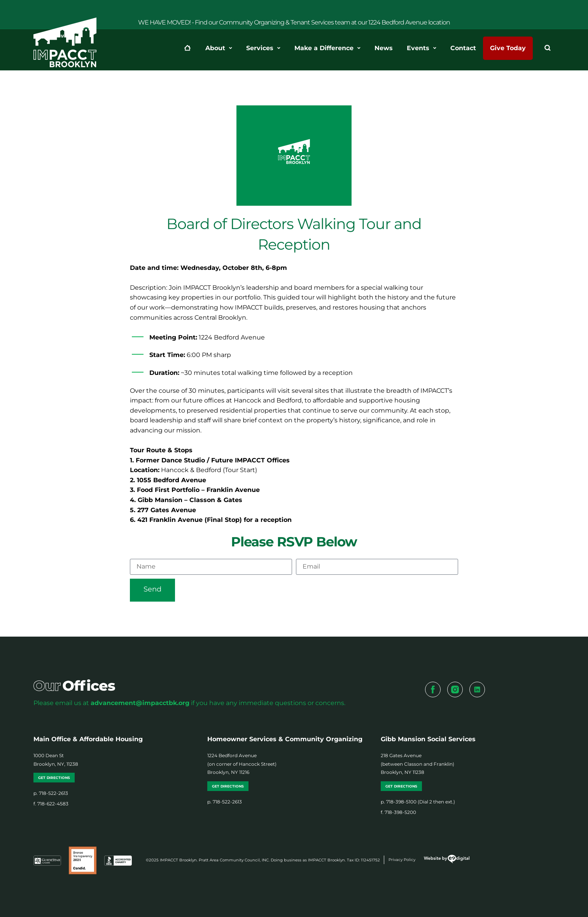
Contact (463, 48)
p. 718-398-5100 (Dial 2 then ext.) (418, 802)
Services (263, 48)
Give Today (508, 48)
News (384, 48)
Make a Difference (327, 48)
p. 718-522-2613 (51, 793)
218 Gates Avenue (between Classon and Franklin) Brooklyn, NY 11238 (417, 764)
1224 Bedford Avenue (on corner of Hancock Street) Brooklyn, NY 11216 (242, 764)
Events (422, 48)
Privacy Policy (402, 860)
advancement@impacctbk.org (140, 703)
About (219, 48)
